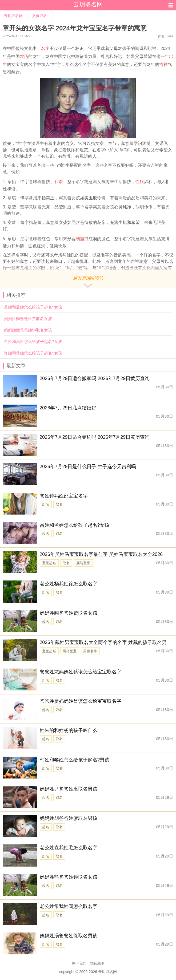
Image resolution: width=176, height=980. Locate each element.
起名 (46, 504)
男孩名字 (90, 651)
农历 (24, 56)
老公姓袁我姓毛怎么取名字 (69, 848)
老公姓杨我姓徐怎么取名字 (69, 584)
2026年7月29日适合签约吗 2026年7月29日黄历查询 (95, 437)
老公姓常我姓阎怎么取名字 (69, 906)
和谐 (59, 182)
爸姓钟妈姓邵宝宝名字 (64, 496)
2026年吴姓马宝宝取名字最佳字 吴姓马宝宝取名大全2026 (101, 554)
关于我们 (79, 963)
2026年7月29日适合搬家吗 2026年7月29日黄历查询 (95, 378)
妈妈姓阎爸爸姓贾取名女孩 (28, 319)
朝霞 (80, 239)
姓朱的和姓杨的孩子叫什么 (69, 730)
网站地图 (97, 963)
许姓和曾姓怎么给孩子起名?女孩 (33, 353)
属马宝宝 (83, 563)
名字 (45, 48)
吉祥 (163, 64)
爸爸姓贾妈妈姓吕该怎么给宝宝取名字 (81, 701)
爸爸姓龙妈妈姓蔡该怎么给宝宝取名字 (81, 672)
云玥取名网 (13, 16)
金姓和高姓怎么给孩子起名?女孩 (33, 341)
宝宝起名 (49, 563)
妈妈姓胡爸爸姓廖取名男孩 (69, 818)
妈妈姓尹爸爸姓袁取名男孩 (69, 789)
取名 (59, 504)
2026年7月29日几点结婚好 (68, 408)
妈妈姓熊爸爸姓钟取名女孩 (28, 330)
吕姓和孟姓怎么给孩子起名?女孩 (33, 307)
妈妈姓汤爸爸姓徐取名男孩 (69, 936)
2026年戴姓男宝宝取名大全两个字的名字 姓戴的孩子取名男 (103, 642)
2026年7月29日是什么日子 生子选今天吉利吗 (88, 467)
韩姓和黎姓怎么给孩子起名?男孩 (75, 760)
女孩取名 (39, 16)
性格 (140, 182)
